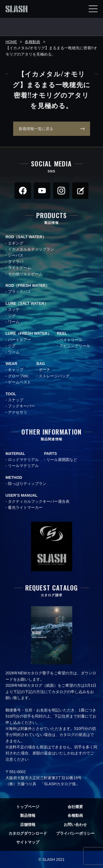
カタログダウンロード (28, 833)
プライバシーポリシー (75, 833)
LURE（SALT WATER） (27, 303)
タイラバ (16, 262)
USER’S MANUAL (22, 495)
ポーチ (44, 370)
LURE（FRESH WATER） (28, 333)
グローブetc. (19, 376)
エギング (16, 243)
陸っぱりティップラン (27, 484)
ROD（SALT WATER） (26, 237)
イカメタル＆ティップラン (31, 249)
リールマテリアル (23, 466)
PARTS (51, 454)
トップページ (28, 807)
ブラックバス (20, 292)
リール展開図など (62, 460)
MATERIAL (15, 454)
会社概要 (75, 807)
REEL (62, 333)
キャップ (16, 370)
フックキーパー (21, 406)
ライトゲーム (20, 268)
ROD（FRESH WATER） (27, 285)
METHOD (14, 477)
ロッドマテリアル (23, 460)
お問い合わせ (75, 825)
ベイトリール (71, 340)
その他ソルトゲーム (25, 274)
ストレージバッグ (54, 376)
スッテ (14, 309)
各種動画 (75, 815)
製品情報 (28, 815)
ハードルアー (20, 340)
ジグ (12, 316)
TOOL (11, 394)
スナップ (16, 400)
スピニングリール (75, 346)
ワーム (14, 322)
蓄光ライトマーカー (25, 507)
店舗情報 (28, 825)
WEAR (11, 364)
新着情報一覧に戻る (36, 129)
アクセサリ (18, 412)
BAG (41, 364)
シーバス (16, 255)
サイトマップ (28, 842)
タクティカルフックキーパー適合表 (39, 501)
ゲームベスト (20, 382)
